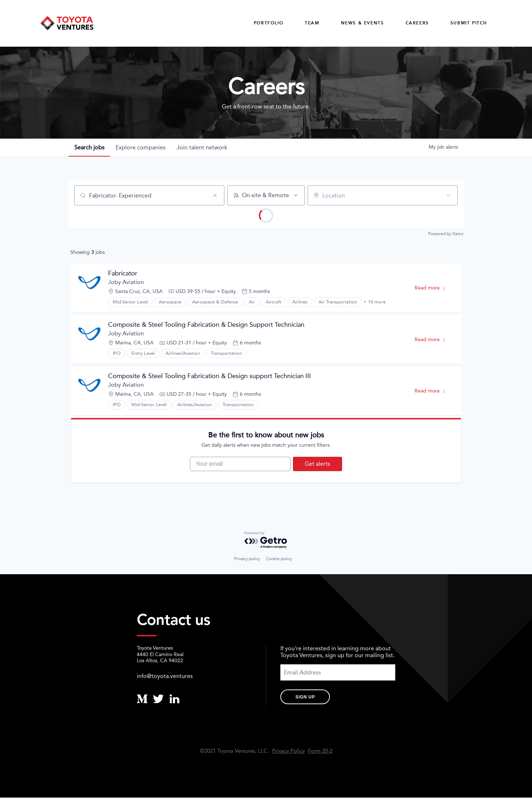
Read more (433, 290)
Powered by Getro (446, 234)
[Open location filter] (448, 196)
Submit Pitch (469, 23)
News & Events (363, 23)
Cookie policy (279, 560)
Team (312, 23)
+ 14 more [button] (374, 302)
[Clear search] (215, 196)
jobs (89, 148)
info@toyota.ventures (165, 677)
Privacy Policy (288, 752)
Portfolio (269, 23)
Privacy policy (247, 560)
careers (417, 23)
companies (141, 148)
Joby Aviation (126, 282)
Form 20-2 (320, 752)
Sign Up (305, 698)
